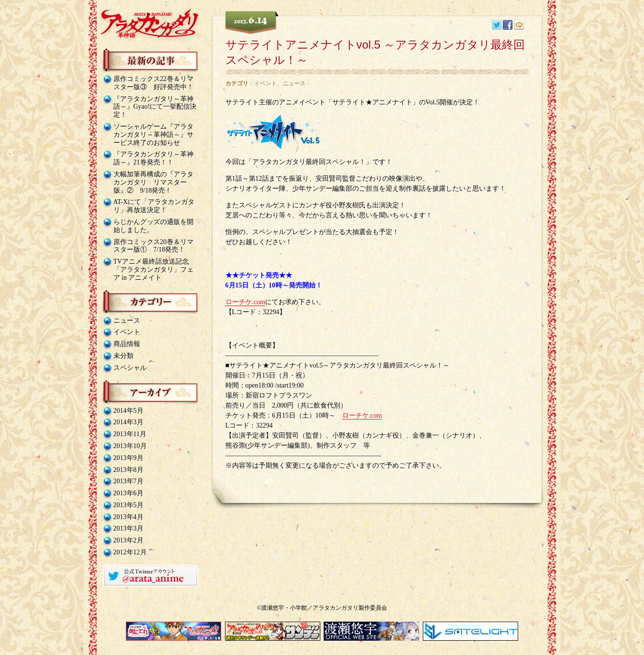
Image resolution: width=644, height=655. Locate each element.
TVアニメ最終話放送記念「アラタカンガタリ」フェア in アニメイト (153, 270)
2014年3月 (128, 422)
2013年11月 (130, 434)
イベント (127, 332)
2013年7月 (128, 481)
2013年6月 (128, 493)
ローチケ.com (245, 302)
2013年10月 (130, 446)
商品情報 (127, 344)
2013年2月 (128, 540)
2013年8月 (128, 470)
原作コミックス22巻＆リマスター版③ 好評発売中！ (153, 83)
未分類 (123, 356)
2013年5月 (128, 505)
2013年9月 (128, 458)
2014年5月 (128, 411)
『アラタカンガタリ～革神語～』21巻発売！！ (153, 158)
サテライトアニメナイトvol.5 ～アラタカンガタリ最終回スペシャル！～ (375, 52)
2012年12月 (130, 552)
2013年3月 (128, 528)
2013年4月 (128, 517)
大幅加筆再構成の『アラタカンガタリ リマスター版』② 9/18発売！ (153, 182)
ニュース (127, 321)
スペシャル (130, 368)
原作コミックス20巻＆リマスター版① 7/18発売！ (153, 246)
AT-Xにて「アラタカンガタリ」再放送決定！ (154, 206)
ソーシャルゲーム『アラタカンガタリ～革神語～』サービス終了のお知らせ (153, 135)
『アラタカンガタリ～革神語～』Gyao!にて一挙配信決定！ (155, 107)
